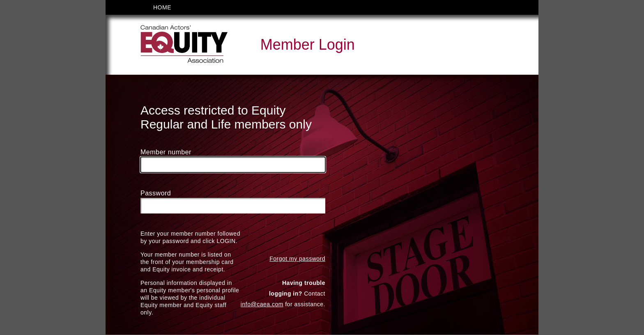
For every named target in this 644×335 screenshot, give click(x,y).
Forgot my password (297, 259)
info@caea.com (262, 305)
